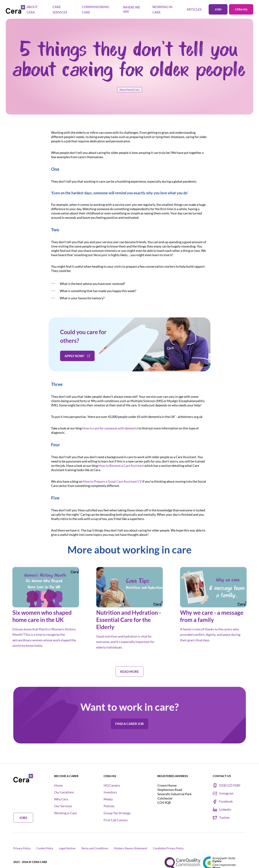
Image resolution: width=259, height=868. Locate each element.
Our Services (63, 806)
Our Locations (64, 792)
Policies (109, 806)
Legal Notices (67, 848)
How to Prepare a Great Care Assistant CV (112, 481)
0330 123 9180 (226, 785)
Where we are (132, 9)
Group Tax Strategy (117, 813)
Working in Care (65, 813)
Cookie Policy (45, 848)
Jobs (218, 9)
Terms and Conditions (95, 848)
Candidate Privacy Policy (168, 848)
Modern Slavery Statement (131, 848)
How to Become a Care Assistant (121, 466)
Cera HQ (241, 9)
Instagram (223, 794)
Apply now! (77, 356)
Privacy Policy (22, 848)
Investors (110, 792)
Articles (194, 9)
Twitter (221, 818)
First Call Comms (116, 820)
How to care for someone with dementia (110, 428)
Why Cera (61, 799)
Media (108, 799)
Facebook (223, 802)
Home (58, 785)
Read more (129, 672)
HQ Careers (112, 785)
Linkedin (222, 810)
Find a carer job (129, 724)
